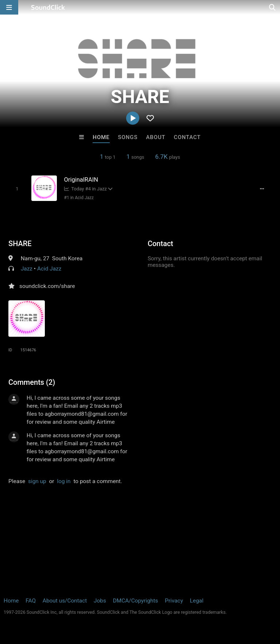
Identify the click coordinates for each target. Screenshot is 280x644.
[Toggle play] (17, 189)
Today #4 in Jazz (85, 189)
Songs (128, 137)
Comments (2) (32, 382)
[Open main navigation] (9, 7)
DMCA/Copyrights (136, 601)
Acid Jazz (49, 269)
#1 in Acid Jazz (79, 198)
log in (64, 481)
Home (101, 137)
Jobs (100, 601)
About (155, 137)
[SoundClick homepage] (48, 7)
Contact (187, 137)
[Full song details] (262, 189)
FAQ (31, 601)
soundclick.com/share (47, 286)
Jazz (27, 269)
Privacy (174, 601)
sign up (37, 481)
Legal (197, 601)
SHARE (20, 244)
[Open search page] (273, 7)
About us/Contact (65, 601)
